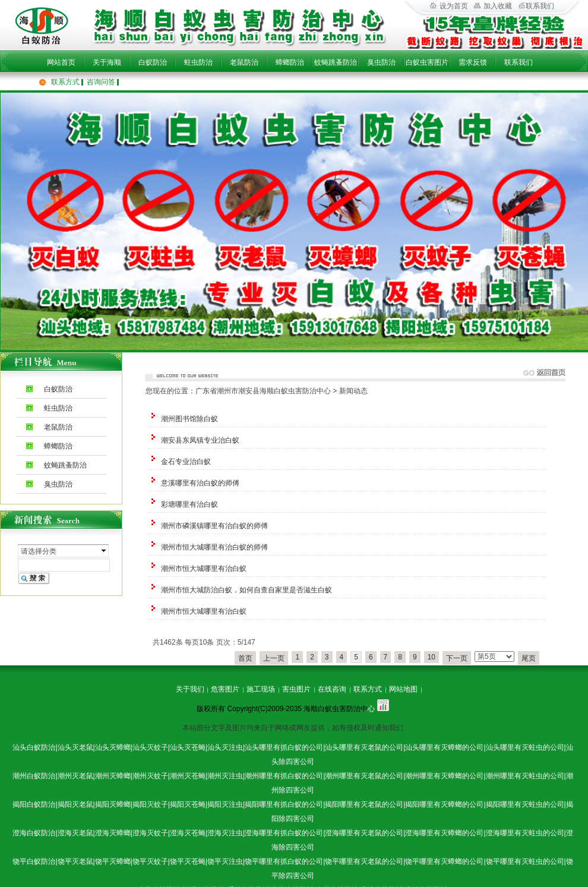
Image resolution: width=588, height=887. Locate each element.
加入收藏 (493, 6)
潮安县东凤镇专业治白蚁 (200, 440)
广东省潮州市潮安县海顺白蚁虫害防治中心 (263, 391)
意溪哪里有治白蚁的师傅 (200, 483)
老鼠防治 (244, 62)
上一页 (274, 658)
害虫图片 (296, 689)
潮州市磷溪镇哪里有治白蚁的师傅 (214, 526)
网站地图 (403, 689)
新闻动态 (353, 391)
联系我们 (519, 62)
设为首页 (449, 6)
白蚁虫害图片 (427, 62)
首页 (245, 658)
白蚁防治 (153, 62)
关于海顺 (107, 62)
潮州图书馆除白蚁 (189, 419)
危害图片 (225, 689)
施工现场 (261, 689)
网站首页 (61, 62)
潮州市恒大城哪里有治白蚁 (204, 569)
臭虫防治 (381, 62)
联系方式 (65, 82)
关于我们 (190, 689)
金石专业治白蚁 (186, 462)
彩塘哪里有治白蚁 (189, 504)
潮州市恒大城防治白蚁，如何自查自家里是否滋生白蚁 (246, 590)
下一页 (457, 658)
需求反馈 (473, 62)
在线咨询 (332, 689)
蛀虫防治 (198, 62)
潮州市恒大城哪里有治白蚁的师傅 (214, 547)
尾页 (529, 658)
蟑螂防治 (290, 62)
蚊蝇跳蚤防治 (336, 62)
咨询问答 (101, 82)
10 (431, 657)
